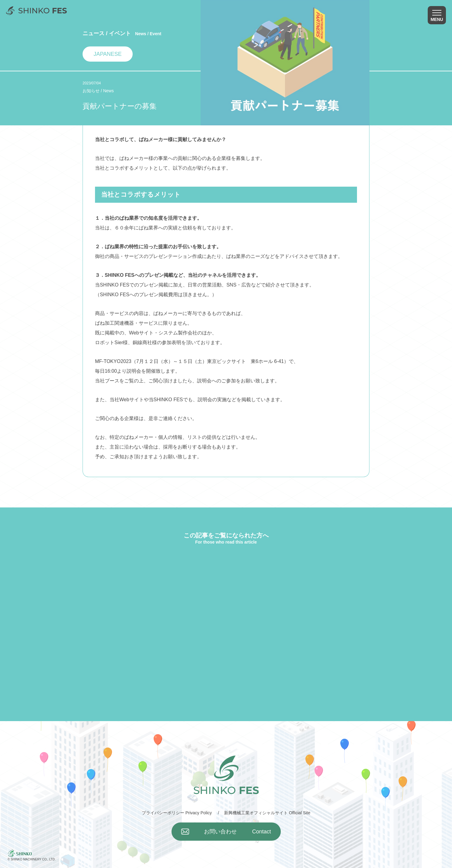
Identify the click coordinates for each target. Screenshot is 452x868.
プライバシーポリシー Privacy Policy (177, 813)
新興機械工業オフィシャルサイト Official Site (267, 813)
